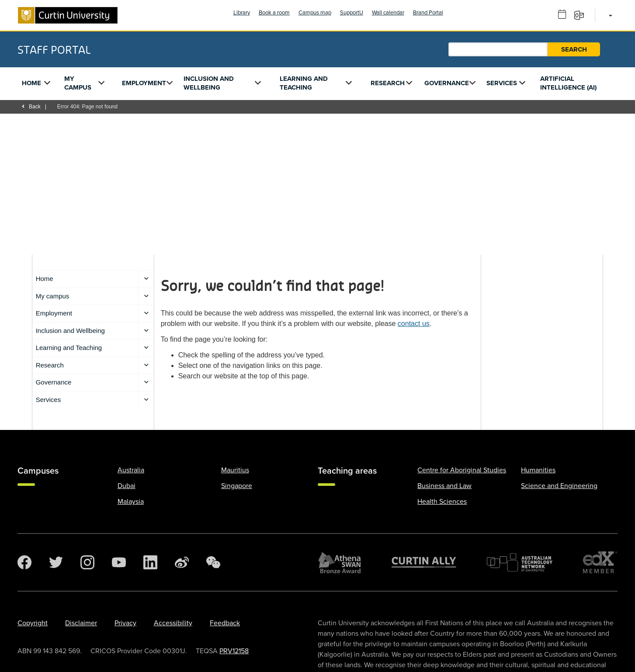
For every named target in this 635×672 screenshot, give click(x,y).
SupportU (352, 13)
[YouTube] (119, 562)
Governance (447, 83)
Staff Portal (54, 49)
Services (502, 83)
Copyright (33, 623)
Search (574, 49)
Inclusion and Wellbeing (209, 83)
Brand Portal (428, 13)
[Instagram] (87, 562)
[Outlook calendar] (565, 15)
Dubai (127, 486)
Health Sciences (442, 502)
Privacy (125, 623)
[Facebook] (24, 562)
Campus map (315, 13)
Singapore (237, 486)
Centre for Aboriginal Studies (462, 470)
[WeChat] (213, 562)
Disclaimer (81, 623)
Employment (144, 83)
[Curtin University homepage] (68, 15)
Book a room (274, 13)
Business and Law (444, 486)
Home (31, 83)
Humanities (538, 470)
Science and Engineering (559, 486)
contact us (414, 324)
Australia (131, 470)
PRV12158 (234, 651)
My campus (78, 83)
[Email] (582, 15)
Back (31, 107)
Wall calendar (388, 13)
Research (388, 83)
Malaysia (131, 502)
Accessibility (173, 623)
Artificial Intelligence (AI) (568, 83)
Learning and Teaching (304, 83)
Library (242, 13)
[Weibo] (182, 562)
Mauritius (235, 470)
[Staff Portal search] (498, 49)
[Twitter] (56, 562)
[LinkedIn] (150, 562)
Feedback (225, 623)
